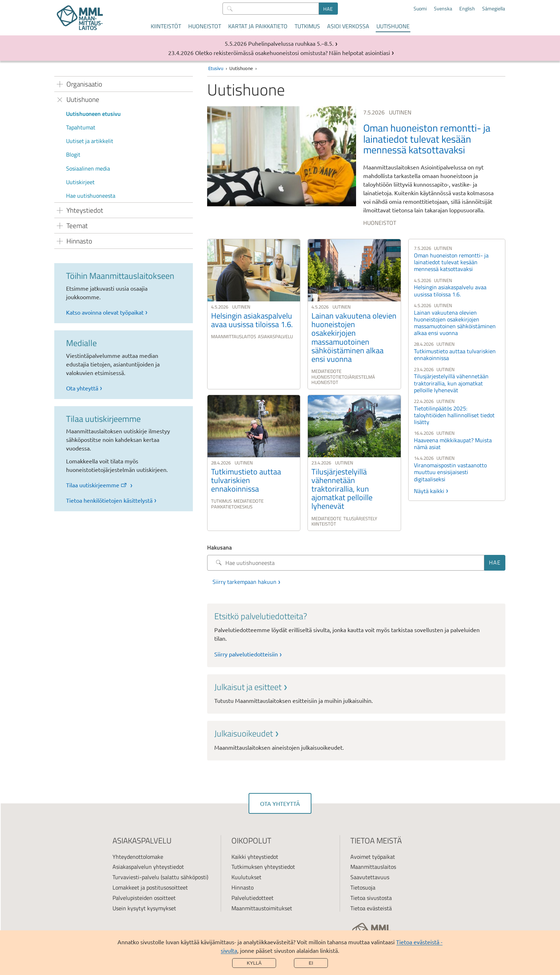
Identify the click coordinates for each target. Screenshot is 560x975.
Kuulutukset (246, 877)
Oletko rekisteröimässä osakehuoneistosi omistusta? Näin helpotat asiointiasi (292, 53)
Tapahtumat (81, 127)
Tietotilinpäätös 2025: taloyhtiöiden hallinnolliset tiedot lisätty (454, 415)
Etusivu (216, 68)
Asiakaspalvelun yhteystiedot (148, 867)
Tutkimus (307, 26)
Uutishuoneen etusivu (93, 114)
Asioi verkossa (348, 26)
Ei (311, 963)
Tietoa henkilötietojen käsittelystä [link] (109, 500)
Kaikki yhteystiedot (255, 857)
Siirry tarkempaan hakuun (244, 582)
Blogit (73, 154)
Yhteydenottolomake (138, 857)
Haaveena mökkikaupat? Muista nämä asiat (453, 444)
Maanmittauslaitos (373, 867)
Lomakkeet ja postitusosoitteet (150, 887)
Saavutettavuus (370, 877)
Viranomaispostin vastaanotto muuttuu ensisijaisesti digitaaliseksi (450, 472)
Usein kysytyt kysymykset (144, 908)
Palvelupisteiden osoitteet (144, 898)
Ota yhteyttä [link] (82, 388)
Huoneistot (205, 26)
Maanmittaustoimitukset (262, 908)
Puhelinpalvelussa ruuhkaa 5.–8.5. (291, 43)
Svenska (443, 9)
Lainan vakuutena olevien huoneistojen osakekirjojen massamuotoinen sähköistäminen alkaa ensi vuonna (455, 323)
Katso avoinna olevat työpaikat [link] (105, 312)
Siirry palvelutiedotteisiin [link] (246, 654)
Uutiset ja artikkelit (90, 141)
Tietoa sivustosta (371, 898)
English (467, 9)
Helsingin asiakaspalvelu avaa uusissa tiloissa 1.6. (450, 290)
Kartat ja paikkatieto (258, 26)
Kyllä (254, 963)
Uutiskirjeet (80, 182)
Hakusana (219, 547)
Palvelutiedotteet (252, 898)
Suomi (420, 9)
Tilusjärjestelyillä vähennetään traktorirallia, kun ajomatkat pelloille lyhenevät (451, 383)
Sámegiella (494, 9)
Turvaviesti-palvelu (136, 877)
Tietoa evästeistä (371, 908)
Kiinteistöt (166, 26)
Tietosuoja (363, 887)
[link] (356, 167)
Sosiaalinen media (88, 168)
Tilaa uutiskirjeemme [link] (97, 485)
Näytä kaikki (429, 491)
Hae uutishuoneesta (91, 196)
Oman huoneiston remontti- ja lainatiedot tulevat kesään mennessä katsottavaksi (451, 262)
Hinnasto (242, 887)
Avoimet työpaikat (373, 857)
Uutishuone (393, 26)
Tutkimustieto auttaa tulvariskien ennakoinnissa (455, 354)
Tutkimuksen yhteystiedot (263, 867)
